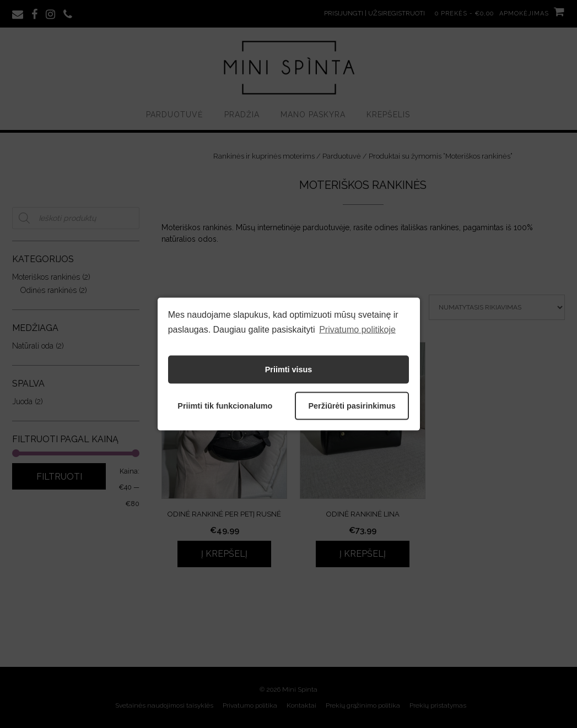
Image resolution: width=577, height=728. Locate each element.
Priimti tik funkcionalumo (225, 406)
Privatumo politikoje (357, 330)
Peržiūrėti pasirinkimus (352, 406)
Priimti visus (289, 370)
